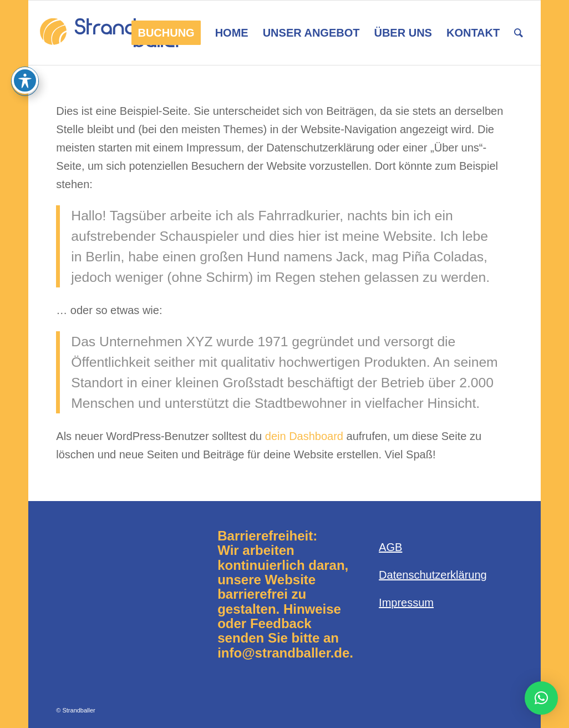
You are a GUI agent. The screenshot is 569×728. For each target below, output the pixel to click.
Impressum (406, 603)
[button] (541, 698)
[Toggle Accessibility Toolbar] (25, 80)
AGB (390, 547)
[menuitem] (166, 33)
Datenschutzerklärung (433, 575)
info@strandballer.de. (285, 653)
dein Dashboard (304, 436)
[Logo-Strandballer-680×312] (112, 33)
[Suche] (519, 33)
